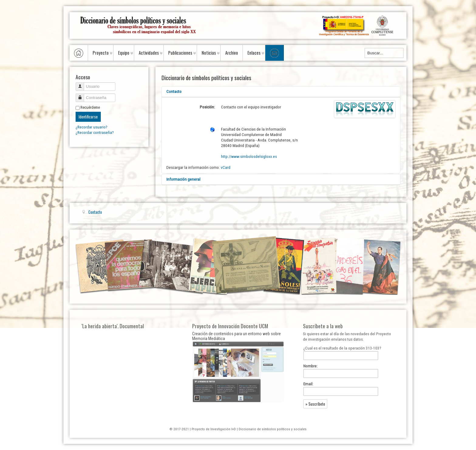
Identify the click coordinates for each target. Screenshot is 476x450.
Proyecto (101, 53)
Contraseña (82, 95)
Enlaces (254, 53)
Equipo (124, 53)
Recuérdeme (90, 107)
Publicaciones (180, 53)
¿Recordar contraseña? (95, 133)
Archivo (232, 53)
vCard (226, 167)
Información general (183, 179)
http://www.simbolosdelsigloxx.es (249, 157)
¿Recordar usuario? (92, 127)
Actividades (149, 53)
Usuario (82, 84)
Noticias (209, 53)
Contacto (174, 92)
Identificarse (88, 117)
